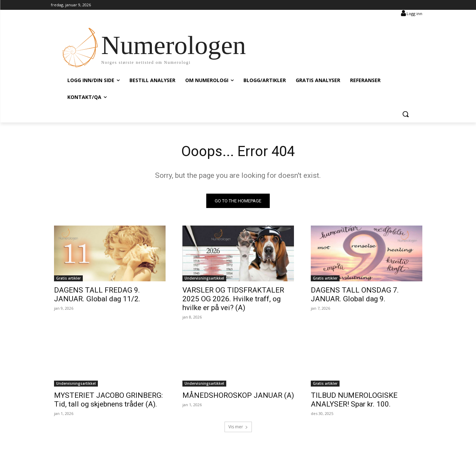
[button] (405, 114)
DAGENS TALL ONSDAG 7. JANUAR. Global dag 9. (355, 294)
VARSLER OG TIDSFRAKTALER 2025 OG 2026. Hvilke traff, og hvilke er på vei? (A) (233, 299)
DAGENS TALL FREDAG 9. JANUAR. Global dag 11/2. (97, 294)
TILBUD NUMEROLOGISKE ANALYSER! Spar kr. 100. (354, 400)
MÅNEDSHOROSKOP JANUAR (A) (238, 395)
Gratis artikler (68, 278)
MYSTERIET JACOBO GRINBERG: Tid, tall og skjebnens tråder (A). (108, 400)
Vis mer (238, 427)
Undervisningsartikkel (204, 278)
